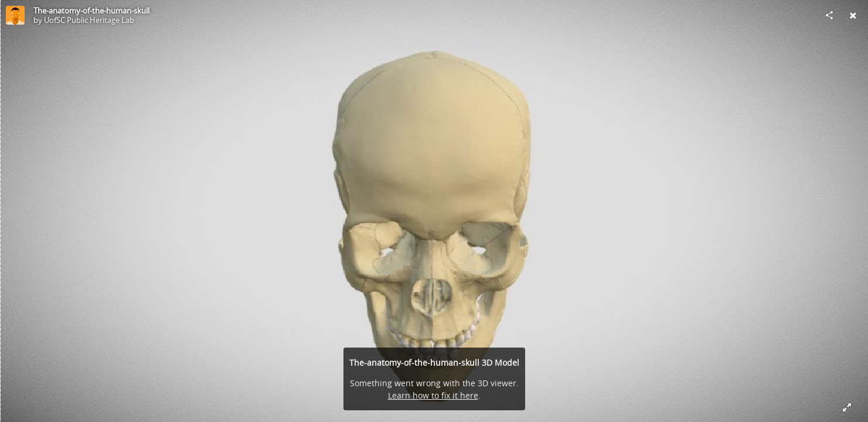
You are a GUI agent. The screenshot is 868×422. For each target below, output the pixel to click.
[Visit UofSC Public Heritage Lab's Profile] (15, 15)
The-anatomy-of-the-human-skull (91, 11)
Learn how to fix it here (433, 395)
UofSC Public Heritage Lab (89, 20)
